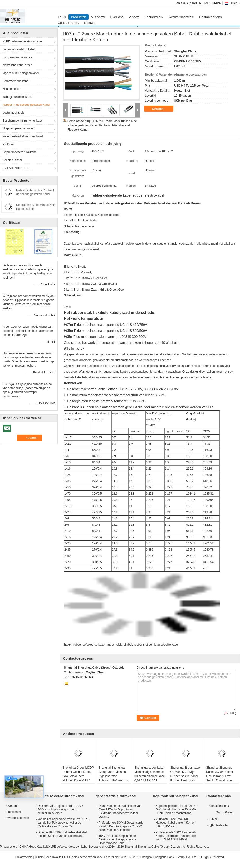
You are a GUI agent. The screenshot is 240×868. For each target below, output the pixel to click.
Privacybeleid (9, 847)
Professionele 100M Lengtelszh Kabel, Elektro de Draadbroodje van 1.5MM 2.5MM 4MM (176, 836)
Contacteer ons (210, 17)
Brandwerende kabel (16, 81)
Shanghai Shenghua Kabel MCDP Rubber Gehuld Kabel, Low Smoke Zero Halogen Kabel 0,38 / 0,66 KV (220, 776)
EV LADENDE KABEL (17, 168)
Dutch (235, 3)
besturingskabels (13, 113)
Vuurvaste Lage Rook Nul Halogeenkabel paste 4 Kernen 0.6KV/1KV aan (176, 823)
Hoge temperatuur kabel (18, 128)
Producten (78, 17)
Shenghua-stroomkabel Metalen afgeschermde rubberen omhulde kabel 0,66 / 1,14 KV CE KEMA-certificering (150, 776)
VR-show (98, 17)
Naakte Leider (12, 89)
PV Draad (9, 144)
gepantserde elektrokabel (19, 49)
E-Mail (213, 819)
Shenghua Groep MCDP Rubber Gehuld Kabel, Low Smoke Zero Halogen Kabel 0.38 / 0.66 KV (78, 776)
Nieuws (90, 23)
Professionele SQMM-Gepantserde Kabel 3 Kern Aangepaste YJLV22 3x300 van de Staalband (121, 826)
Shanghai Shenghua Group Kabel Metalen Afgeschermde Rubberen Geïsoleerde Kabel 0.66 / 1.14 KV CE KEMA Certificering (113, 778)
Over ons (117, 17)
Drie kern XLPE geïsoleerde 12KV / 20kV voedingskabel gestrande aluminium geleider (60, 810)
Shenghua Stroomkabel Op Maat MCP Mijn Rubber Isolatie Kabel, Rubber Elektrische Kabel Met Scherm (185, 776)
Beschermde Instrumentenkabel (23, 121)
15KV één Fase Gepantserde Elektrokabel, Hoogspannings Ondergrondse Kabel (117, 839)
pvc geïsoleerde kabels (17, 57)
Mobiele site (218, 825)
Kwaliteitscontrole (181, 17)
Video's (134, 17)
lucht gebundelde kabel (17, 97)
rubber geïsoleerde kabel (89, 645)
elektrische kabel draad (17, 65)
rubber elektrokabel (120, 645)
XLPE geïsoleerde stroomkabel (22, 41)
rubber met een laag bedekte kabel (156, 645)
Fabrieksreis (154, 17)
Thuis (62, 17)
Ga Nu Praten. (68, 23)
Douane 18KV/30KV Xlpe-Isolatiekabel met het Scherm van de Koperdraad (62, 834)
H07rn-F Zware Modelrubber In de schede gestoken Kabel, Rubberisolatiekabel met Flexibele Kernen (102, 125)
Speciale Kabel (12, 160)
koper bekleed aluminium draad (23, 136)
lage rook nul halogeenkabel (21, 73)
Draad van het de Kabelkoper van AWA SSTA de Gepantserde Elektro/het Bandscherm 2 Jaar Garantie (120, 811)
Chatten (161, 109)
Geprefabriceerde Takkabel (20, 152)
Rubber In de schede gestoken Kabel (26, 105)
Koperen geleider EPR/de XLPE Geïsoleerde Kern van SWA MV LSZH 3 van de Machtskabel (176, 810)
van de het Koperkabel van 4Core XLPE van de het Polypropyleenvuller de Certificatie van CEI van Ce (63, 823)
